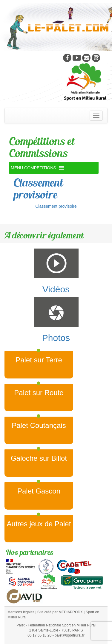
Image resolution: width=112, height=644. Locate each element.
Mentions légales (21, 612)
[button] (33, 168)
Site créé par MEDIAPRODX (60, 612)
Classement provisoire (38, 188)
